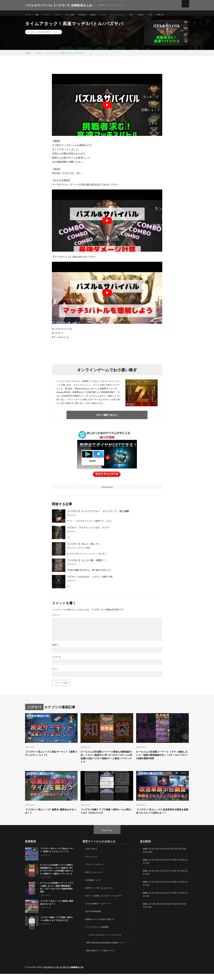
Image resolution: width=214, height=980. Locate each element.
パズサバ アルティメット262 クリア (88, 531)
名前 (55, 649)
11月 (145, 870)
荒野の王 (174, 15)
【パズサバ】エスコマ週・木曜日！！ (87, 564)
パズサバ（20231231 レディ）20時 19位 (90, 580)
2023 (145, 889)
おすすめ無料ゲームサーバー (99, 910)
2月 (154, 856)
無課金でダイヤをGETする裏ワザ (101, 926)
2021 (145, 910)
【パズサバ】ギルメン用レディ (84, 548)
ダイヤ (111, 15)
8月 (177, 867)
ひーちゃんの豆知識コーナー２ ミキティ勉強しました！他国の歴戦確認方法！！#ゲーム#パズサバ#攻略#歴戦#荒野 (162, 760)
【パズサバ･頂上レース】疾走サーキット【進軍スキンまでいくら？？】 (51, 757)
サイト (55, 673)
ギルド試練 (74, 15)
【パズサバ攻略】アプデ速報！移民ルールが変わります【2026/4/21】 (107, 818)
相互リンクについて (95, 879)
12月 (150, 870)
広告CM (152, 15)
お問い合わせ (92, 856)
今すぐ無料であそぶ (107, 419)
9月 (181, 867)
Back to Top (107, 837)
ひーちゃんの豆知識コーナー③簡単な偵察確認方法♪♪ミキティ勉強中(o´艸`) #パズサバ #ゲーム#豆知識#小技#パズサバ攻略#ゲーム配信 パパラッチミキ (107, 762)
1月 (150, 856)
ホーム (28, 15)
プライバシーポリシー (96, 871)
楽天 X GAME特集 (94, 918)
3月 (158, 856)
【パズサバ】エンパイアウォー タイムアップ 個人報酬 (98, 515)
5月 (166, 856)
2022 (145, 899)
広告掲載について (94, 887)
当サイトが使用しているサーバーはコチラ (105, 902)
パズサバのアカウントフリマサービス (106, 941)
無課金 (100, 15)
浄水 (163, 15)
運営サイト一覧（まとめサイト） (101, 895)
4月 (162, 856)
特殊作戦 (88, 15)
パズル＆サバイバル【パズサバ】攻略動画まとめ (64, 973)
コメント (56, 619)
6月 (169, 867)
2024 (145, 878)
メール (56, 661)
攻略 (38, 15)
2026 (145, 856)
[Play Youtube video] (107, 109)
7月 (173, 867)
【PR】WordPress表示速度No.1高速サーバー (106, 949)
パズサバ (55, 36)
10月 (185, 867)
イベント (49, 15)
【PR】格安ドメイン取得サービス (101, 957)
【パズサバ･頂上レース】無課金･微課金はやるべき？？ (51, 818)
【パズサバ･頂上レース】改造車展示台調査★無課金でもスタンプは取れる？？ (162, 818)
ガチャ (61, 15)
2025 (145, 867)
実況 (142, 15)
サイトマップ (92, 864)
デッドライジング (127, 15)
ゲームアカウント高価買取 (98, 933)
